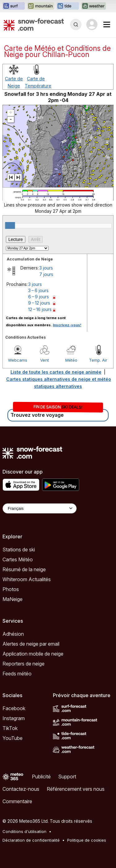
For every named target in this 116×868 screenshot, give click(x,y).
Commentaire (17, 801)
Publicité (41, 777)
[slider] (10, 225)
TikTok (10, 728)
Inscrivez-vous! (67, 325)
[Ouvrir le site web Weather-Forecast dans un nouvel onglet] (94, 6)
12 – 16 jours (40, 309)
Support (67, 777)
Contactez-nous (21, 789)
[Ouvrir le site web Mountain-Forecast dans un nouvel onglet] (41, 6)
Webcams (18, 360)
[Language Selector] (40, 508)
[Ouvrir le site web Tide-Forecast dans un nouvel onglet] (68, 6)
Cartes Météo (18, 559)
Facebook (14, 708)
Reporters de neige (24, 664)
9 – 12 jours (39, 303)
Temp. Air (98, 360)
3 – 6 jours (38, 290)
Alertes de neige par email (31, 644)
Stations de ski (19, 550)
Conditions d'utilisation (24, 831)
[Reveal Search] (76, 24)
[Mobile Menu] (107, 24)
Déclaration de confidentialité (31, 840)
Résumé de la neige (24, 569)
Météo (71, 360)
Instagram (14, 718)
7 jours (46, 274)
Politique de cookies (87, 840)
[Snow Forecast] (34, 24)
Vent (45, 360)
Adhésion (13, 634)
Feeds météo (17, 674)
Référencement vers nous (76, 789)
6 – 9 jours (39, 297)
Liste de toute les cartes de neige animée (56, 372)
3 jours (46, 268)
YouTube (13, 738)
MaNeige (13, 599)
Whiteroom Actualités (27, 579)
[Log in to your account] (92, 24)
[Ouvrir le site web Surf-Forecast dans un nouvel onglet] (14, 6)
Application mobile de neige (33, 654)
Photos (11, 589)
